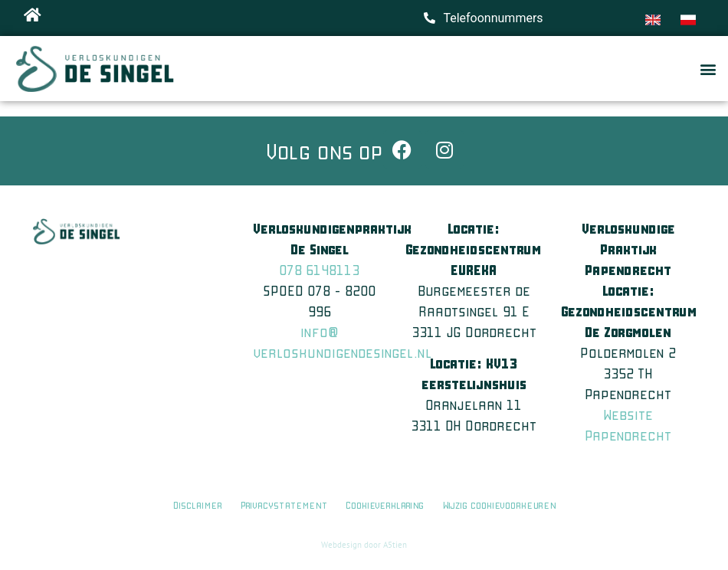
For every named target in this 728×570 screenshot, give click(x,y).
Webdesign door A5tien (364, 545)
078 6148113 (319, 270)
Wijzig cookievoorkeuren (499, 504)
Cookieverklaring (386, 504)
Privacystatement (284, 504)
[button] (708, 69)
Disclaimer (197, 504)
